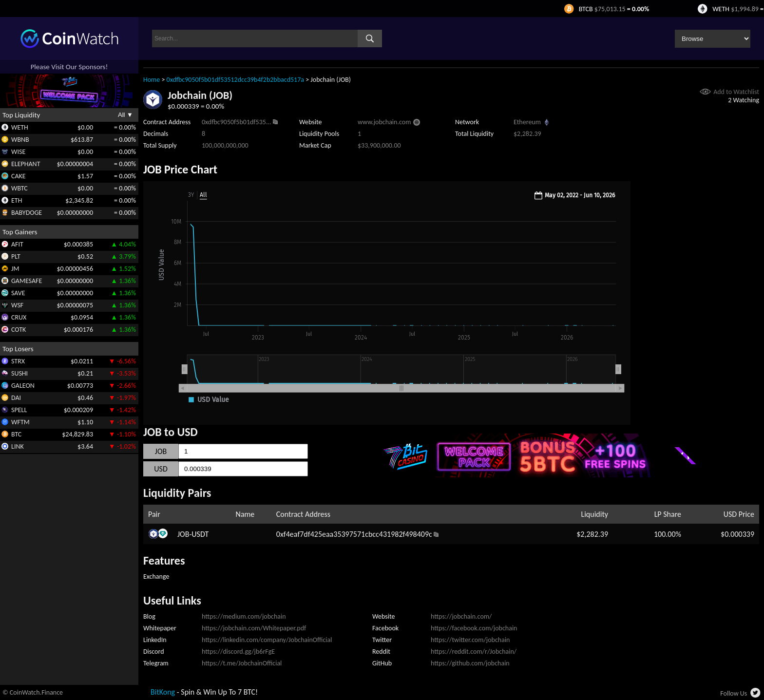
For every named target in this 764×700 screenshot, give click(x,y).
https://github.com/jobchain (470, 663)
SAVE (18, 293)
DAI (16, 398)
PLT (16, 256)
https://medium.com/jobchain (244, 616)
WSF (17, 305)
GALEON (23, 386)
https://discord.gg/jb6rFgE (238, 652)
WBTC (19, 188)
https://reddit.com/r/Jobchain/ (474, 652)
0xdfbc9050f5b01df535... (237, 122)
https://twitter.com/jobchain (470, 640)
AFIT (17, 244)
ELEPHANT (26, 164)
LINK (18, 446)
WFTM (20, 422)
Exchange (156, 577)
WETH (20, 127)
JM (15, 269)
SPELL (19, 410)
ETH (17, 200)
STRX (18, 361)
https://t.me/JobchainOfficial (242, 663)
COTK (19, 330)
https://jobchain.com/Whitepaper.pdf (254, 628)
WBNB (20, 140)
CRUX (19, 317)
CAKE (19, 176)
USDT (200, 534)
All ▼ (125, 115)
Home (152, 80)
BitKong (163, 692)
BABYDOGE (27, 213)
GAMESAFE (27, 281)
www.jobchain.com (384, 122)
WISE (18, 152)
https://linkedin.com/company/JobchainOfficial (267, 640)
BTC (16, 434)
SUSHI (19, 373)
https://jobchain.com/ (461, 616)
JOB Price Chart (180, 169)
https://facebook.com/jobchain (474, 628)
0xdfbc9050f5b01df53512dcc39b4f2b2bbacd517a (235, 80)
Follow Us (734, 693)
